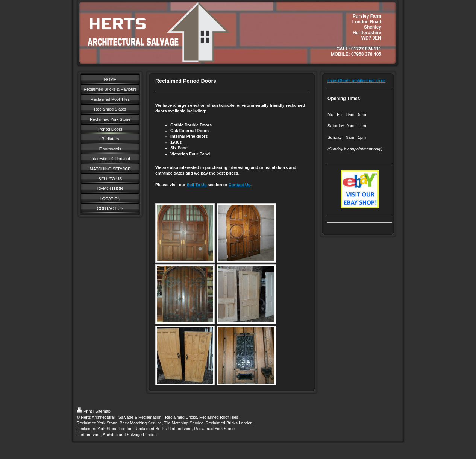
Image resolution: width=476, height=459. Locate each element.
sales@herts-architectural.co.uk (356, 81)
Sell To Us (197, 185)
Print (84, 411)
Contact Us (240, 185)
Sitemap (103, 411)
